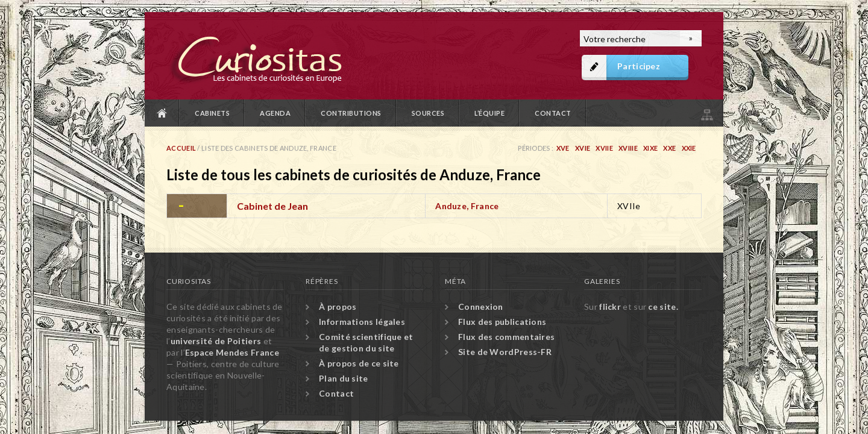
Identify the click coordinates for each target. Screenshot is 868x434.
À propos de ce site (359, 363)
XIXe (650, 148)
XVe (563, 148)
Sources (428, 113)
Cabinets (212, 113)
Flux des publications (502, 322)
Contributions (351, 113)
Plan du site (706, 113)
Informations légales (362, 322)
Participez (639, 66)
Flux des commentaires (506, 337)
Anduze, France (467, 206)
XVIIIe (628, 148)
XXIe (689, 148)
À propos (338, 307)
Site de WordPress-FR (505, 352)
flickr (610, 307)
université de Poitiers (216, 341)
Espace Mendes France (232, 352)
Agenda (275, 113)
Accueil (162, 113)
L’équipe (489, 113)
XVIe (583, 148)
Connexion (481, 307)
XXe (669, 148)
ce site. (663, 307)
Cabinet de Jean (272, 206)
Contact (553, 113)
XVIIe (604, 148)
